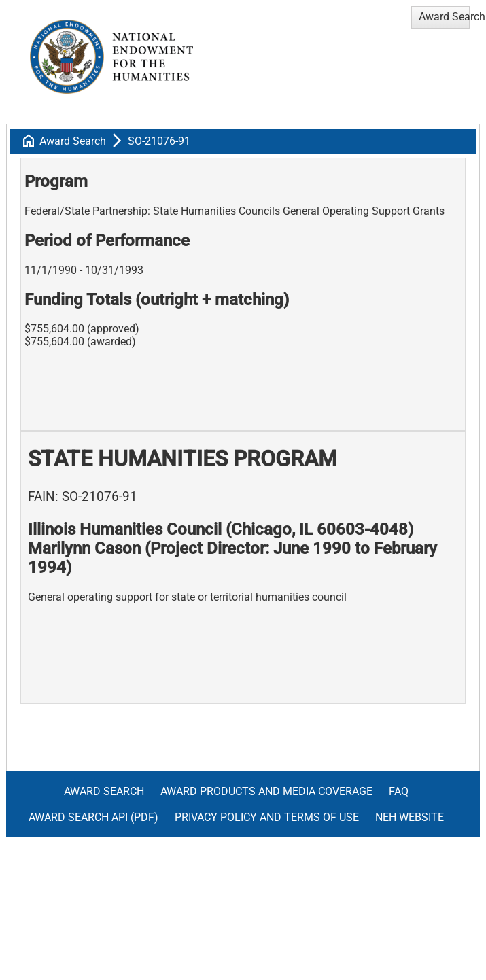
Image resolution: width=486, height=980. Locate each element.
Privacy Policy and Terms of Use (267, 817)
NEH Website (410, 817)
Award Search (73, 141)
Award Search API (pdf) (93, 817)
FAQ (399, 791)
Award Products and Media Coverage (266, 791)
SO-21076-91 (159, 141)
